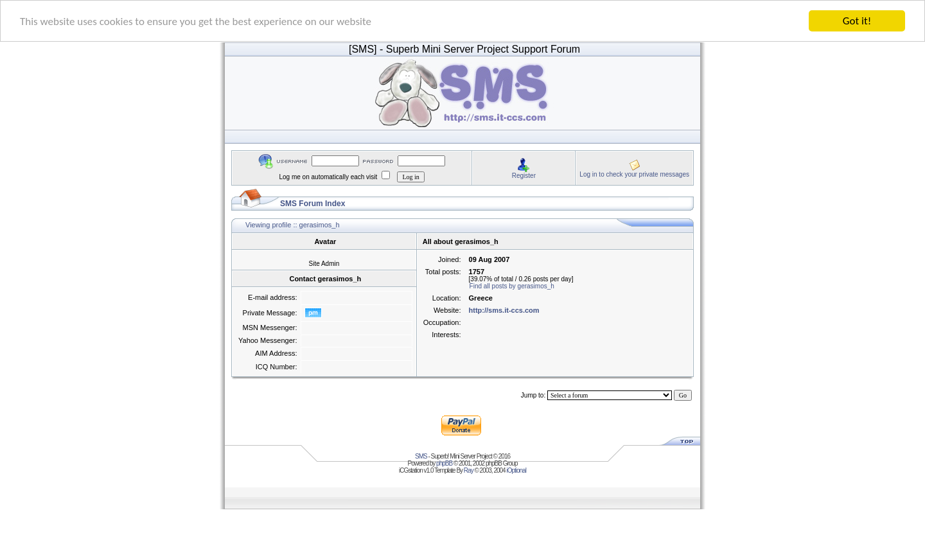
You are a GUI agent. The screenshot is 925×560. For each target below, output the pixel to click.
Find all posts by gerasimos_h (512, 286)
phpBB (444, 463)
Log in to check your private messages (634, 174)
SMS (421, 456)
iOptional (516, 470)
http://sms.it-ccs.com (504, 310)
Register (524, 175)
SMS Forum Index (313, 204)
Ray (469, 470)
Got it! (857, 21)
